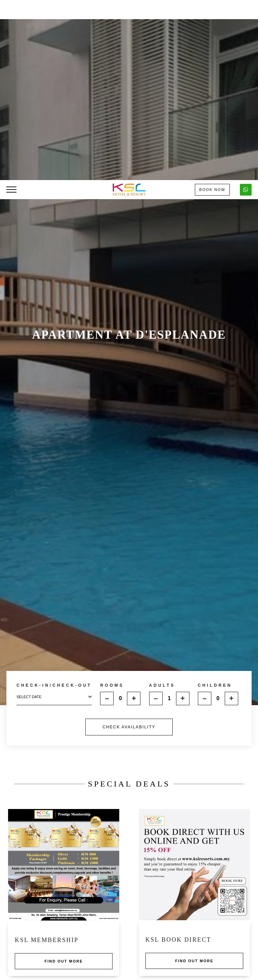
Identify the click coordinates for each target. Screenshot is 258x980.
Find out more (64, 768)
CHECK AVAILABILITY (129, 534)
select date (54, 504)
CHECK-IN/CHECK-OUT (54, 493)
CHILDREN (215, 493)
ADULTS (162, 493)
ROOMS (112, 493)
